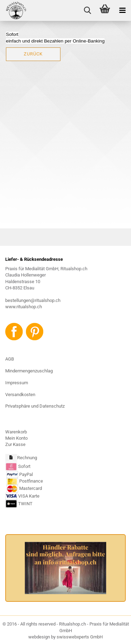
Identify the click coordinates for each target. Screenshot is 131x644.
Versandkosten (20, 395)
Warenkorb (16, 432)
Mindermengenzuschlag (29, 371)
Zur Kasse (15, 444)
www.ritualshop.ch (24, 307)
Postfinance (31, 481)
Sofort (24, 466)
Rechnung (27, 458)
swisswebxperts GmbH (80, 637)
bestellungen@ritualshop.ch (33, 300)
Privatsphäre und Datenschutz (35, 406)
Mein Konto (16, 438)
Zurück (33, 54)
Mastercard (31, 489)
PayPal (20, 474)
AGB (10, 359)
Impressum (17, 383)
